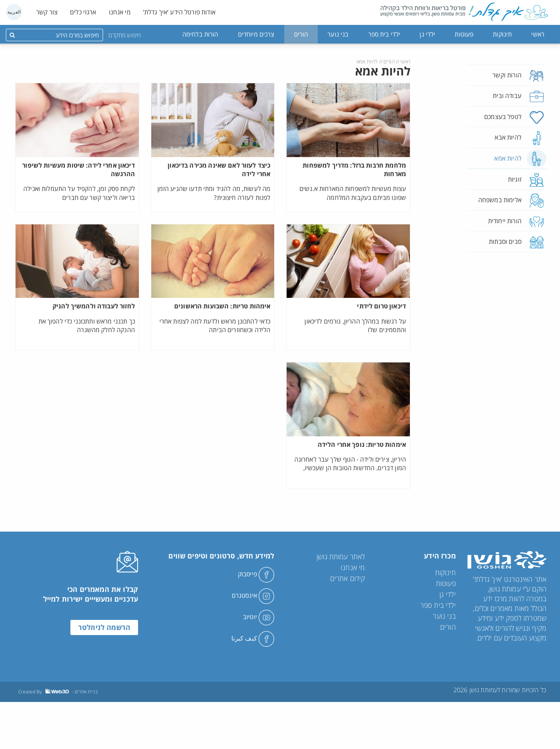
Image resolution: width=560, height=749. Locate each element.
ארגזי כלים (83, 12)
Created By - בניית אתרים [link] (58, 692)
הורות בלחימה (200, 34)
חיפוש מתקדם (125, 35)
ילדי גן (427, 34)
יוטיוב (259, 617)
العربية (14, 12)
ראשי (538, 34)
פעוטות (464, 34)
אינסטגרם (253, 595)
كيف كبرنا (253, 638)
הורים (301, 34)
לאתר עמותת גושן (341, 556)
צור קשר (47, 12)
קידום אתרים (348, 578)
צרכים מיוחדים (256, 34)
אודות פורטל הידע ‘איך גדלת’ (179, 12)
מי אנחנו (120, 12)
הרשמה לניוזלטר (104, 627)
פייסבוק (256, 574)
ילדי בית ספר (384, 34)
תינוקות (502, 34)
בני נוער (338, 34)
